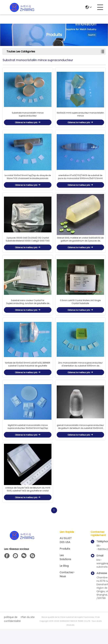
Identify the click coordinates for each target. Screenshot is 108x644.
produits (65, 564)
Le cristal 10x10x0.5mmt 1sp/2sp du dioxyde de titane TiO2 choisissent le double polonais (28, 181)
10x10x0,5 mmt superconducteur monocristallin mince (80, 117)
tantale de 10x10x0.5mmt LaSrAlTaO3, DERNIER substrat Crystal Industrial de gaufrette (28, 375)
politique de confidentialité (12, 634)
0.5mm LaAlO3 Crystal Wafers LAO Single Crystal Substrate (80, 310)
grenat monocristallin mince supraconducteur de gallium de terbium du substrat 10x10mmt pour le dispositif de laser (80, 440)
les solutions (65, 572)
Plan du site (28, 632)
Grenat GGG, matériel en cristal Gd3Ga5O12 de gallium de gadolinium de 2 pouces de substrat (80, 246)
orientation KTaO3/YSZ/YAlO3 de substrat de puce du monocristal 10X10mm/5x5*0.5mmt (80, 181)
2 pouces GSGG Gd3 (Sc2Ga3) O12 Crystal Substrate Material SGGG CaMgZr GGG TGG (28, 246)
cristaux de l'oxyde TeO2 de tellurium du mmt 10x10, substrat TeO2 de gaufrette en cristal (28, 504)
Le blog (64, 581)
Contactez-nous (67, 589)
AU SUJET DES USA (66, 555)
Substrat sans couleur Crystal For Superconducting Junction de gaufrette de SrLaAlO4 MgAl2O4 (28, 310)
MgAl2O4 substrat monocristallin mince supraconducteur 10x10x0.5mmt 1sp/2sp (28, 440)
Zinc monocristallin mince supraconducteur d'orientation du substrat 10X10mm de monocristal (80, 375)
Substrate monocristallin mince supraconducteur (28, 117)
